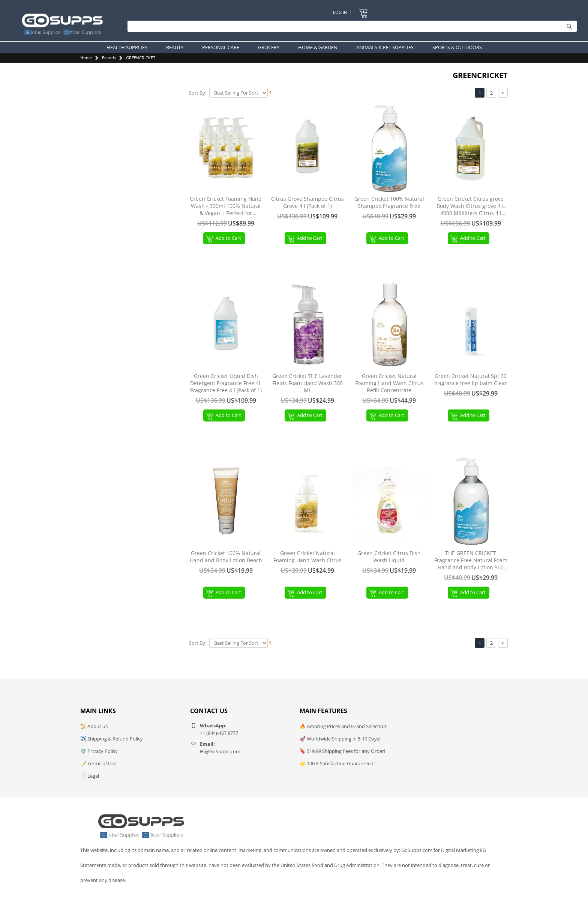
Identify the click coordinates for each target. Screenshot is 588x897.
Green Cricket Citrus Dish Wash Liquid (389, 557)
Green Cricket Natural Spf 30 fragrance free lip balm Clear (471, 380)
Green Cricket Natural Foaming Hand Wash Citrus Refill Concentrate (389, 383)
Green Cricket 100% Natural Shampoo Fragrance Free (389, 202)
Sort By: (198, 93)
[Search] (350, 26)
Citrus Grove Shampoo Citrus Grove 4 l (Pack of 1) (307, 202)
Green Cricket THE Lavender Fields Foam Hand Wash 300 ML (307, 383)
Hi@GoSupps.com (220, 751)
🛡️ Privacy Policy (99, 751)
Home (86, 58)
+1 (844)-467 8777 (219, 733)
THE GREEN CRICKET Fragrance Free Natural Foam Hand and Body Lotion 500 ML (471, 561)
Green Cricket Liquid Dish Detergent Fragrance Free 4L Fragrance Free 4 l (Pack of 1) (226, 383)
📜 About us (94, 726)
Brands (109, 58)
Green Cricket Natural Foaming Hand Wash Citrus (307, 557)
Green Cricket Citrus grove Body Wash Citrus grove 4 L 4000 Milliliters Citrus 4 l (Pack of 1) (471, 206)
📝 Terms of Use (98, 763)
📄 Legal (90, 776)
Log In (340, 12)
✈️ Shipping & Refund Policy (112, 739)
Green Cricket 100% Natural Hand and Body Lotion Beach (226, 557)
